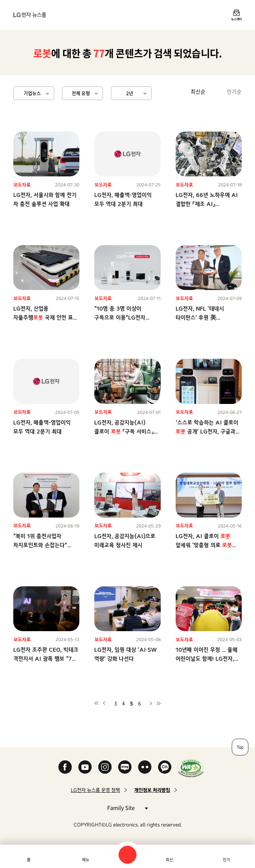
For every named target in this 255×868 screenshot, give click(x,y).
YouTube (85, 767)
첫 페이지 (96, 703)
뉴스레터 (236, 19)
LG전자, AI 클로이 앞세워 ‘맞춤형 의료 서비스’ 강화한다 (204, 545)
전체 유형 (81, 93)
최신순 (198, 91)
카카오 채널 (165, 767)
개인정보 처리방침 (152, 790)
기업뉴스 (32, 93)
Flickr (145, 767)
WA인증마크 (191, 768)
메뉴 (86, 860)
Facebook (65, 767)
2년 (130, 93)
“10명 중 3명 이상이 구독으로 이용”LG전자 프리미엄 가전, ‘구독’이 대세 (126, 317)
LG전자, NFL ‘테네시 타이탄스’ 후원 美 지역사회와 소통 (200, 317)
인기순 (234, 91)
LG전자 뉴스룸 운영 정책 (95, 790)
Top (240, 747)
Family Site (127, 807)
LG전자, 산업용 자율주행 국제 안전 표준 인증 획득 (46, 317)
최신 (169, 860)
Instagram (105, 767)
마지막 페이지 (159, 703)
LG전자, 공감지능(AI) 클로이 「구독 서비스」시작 (124, 431)
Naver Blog (125, 767)
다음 (151, 703)
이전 (104, 703)
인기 (226, 860)
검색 (127, 855)
